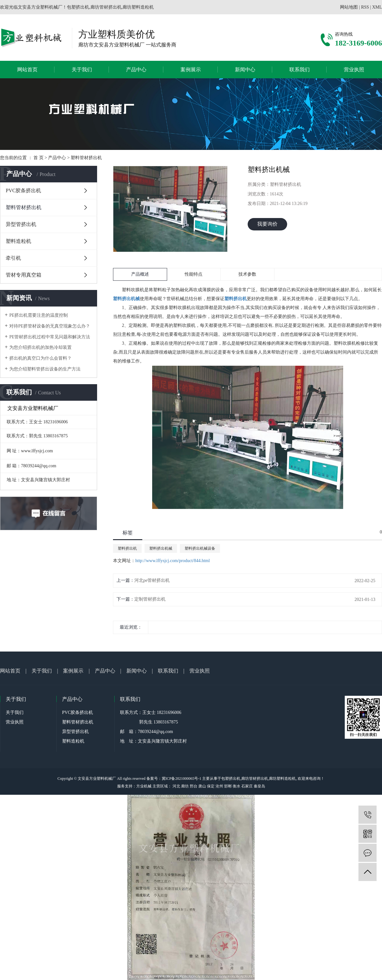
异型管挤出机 (21, 224)
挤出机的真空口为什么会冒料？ (40, 358)
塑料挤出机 (127, 548)
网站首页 (27, 70)
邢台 (194, 786)
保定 (211, 786)
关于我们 (82, 70)
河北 (176, 786)
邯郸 (228, 786)
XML (377, 7)
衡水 (237, 786)
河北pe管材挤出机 (152, 580)
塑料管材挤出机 (86, 158)
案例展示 (191, 70)
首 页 (39, 158)
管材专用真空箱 (24, 275)
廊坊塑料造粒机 (282, 779)
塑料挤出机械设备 (200, 548)
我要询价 (267, 224)
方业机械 (144, 786)
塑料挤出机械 (161, 548)
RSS (365, 7)
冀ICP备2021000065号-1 (182, 779)
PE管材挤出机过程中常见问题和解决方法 (50, 337)
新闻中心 (245, 70)
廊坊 (185, 786)
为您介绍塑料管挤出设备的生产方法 (45, 369)
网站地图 (349, 7)
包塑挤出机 (231, 779)
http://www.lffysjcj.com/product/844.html (173, 561)
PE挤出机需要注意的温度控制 (39, 315)
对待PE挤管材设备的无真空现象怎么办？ (50, 326)
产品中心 (136, 70)
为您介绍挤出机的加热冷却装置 (40, 347)
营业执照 (354, 70)
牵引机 (13, 258)
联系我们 (300, 70)
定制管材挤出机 (150, 599)
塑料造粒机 (18, 241)
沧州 (219, 786)
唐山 (202, 786)
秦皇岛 (259, 786)
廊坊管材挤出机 (255, 779)
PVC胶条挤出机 (23, 190)
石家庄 (247, 786)
